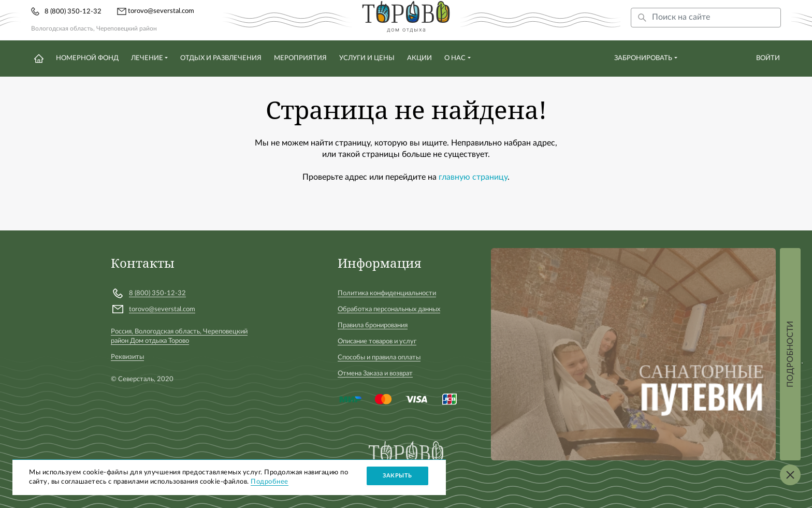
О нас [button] (455, 58)
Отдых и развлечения (221, 58)
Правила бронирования (373, 325)
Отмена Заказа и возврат (375, 374)
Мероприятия (300, 58)
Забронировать (643, 58)
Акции (419, 58)
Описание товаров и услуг (377, 342)
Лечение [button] (147, 58)
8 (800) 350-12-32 (73, 12)
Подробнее (270, 482)
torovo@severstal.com (156, 11)
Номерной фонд (87, 58)
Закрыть (397, 476)
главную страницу (473, 177)
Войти (768, 58)
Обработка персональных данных (389, 309)
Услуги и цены (367, 58)
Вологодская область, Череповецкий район (94, 28)
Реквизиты (127, 357)
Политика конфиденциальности (387, 293)
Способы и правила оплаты (379, 358)
